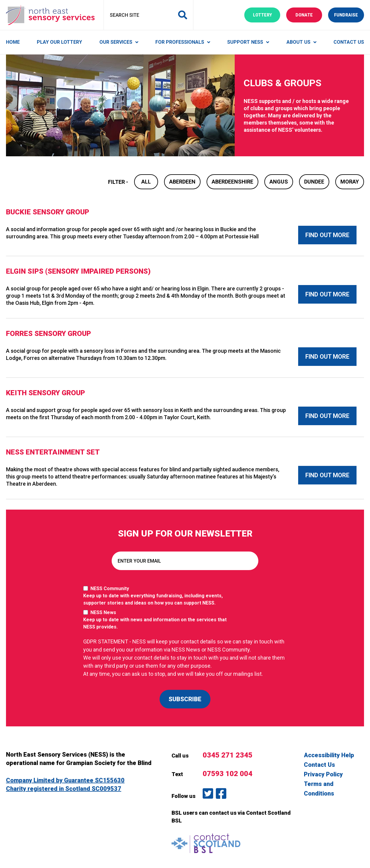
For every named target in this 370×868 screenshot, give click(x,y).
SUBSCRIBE (185, 699)
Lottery (267, 15)
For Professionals (180, 42)
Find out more (327, 235)
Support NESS (245, 42)
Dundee (314, 182)
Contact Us (349, 42)
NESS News (158, 620)
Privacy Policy (323, 774)
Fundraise (349, 15)
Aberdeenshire (232, 182)
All (146, 182)
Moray (350, 182)
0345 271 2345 (228, 755)
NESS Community (158, 596)
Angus (279, 182)
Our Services (116, 42)
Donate (309, 15)
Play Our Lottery (59, 42)
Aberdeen (182, 182)
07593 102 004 (228, 774)
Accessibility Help (329, 755)
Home (13, 42)
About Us (298, 42)
